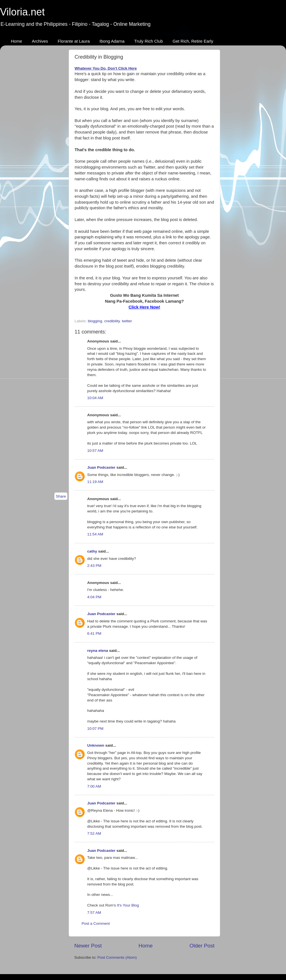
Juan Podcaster (101, 467)
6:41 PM (94, 633)
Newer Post (88, 946)
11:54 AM (95, 534)
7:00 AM (94, 786)
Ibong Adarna (112, 41)
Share (61, 496)
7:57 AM (94, 913)
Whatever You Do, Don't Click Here (106, 68)
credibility (112, 321)
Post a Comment (96, 923)
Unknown (96, 745)
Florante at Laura (74, 41)
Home (17, 41)
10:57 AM (95, 451)
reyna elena (98, 651)
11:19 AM (95, 482)
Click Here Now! (144, 307)
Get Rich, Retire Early (193, 41)
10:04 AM (95, 398)
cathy (92, 551)
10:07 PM (95, 729)
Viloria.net (22, 12)
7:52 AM (94, 833)
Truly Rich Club (149, 41)
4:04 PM (94, 597)
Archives (40, 41)
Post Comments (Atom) (117, 957)
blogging (95, 321)
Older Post (202, 946)
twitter (127, 321)
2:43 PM (94, 566)
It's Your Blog (128, 905)
